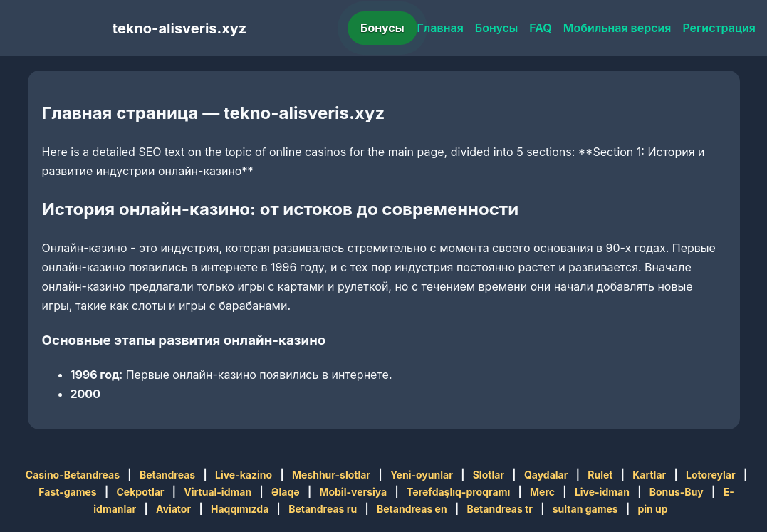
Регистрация (719, 28)
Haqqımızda (240, 509)
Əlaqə (286, 492)
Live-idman (602, 492)
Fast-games (67, 492)
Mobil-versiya (353, 492)
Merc (542, 492)
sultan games (585, 509)
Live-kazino (244, 475)
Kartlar (649, 475)
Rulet (600, 475)
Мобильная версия (617, 28)
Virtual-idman (218, 492)
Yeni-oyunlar (422, 475)
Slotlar (489, 475)
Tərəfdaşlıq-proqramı (458, 492)
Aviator (173, 509)
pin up (652, 509)
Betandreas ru (323, 509)
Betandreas (167, 475)
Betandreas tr (500, 509)
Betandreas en (412, 509)
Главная (440, 28)
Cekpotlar (140, 492)
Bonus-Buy (677, 492)
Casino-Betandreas (73, 475)
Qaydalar (546, 475)
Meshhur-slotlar (331, 475)
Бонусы (382, 28)
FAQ (540, 28)
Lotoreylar (711, 475)
